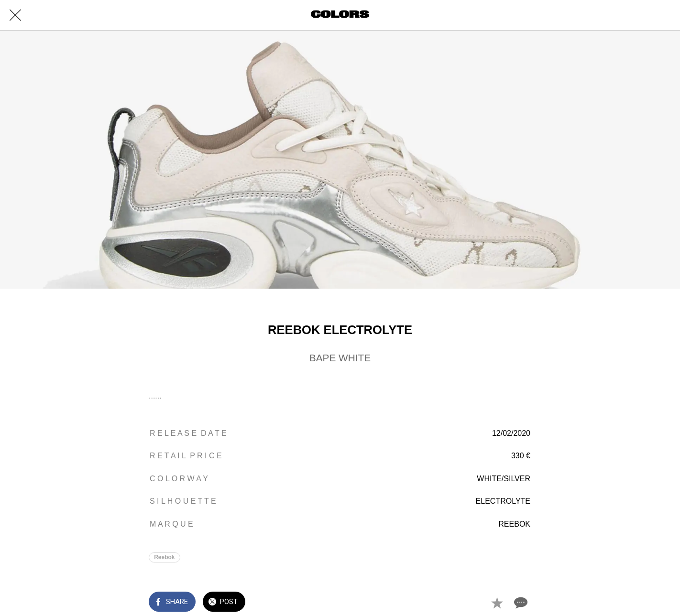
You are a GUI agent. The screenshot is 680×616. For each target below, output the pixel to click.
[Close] (15, 15)
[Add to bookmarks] (497, 603)
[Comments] (520, 603)
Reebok (164, 557)
